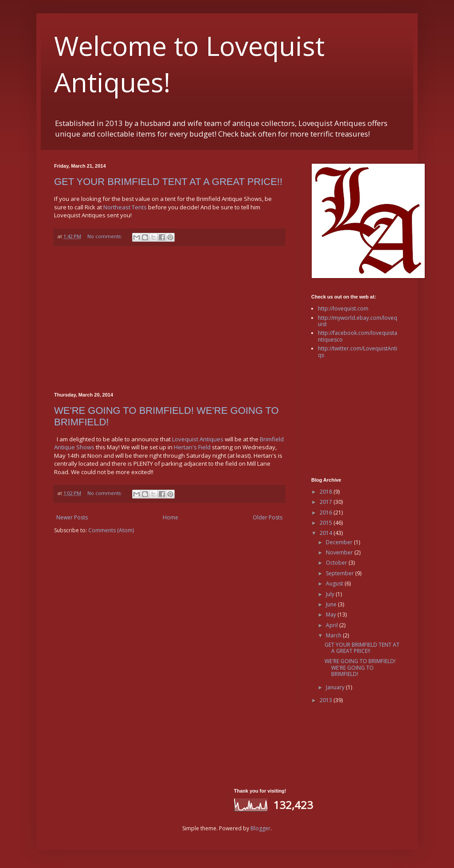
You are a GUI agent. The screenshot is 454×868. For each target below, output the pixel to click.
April (333, 625)
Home (170, 517)
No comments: (105, 236)
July (331, 594)
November (340, 552)
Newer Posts (72, 517)
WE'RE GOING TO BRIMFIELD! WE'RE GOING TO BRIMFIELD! (360, 668)
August (335, 583)
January (336, 687)
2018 (327, 492)
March (334, 635)
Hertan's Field (192, 447)
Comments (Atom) (111, 530)
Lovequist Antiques (198, 439)
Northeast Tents (125, 207)
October (337, 563)
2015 (327, 523)
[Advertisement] (169, 319)
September (340, 573)
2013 (327, 700)
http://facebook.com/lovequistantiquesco (358, 336)
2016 (327, 513)
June (332, 604)
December (340, 542)
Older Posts (268, 517)
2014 (327, 533)
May (332, 615)
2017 (327, 502)
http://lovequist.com (343, 308)
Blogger (260, 828)
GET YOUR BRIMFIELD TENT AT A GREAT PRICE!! (168, 182)
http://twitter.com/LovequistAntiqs (358, 352)
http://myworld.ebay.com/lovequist (358, 321)
